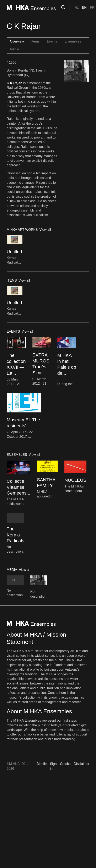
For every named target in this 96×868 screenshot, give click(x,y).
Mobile (42, 764)
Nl (76, 8)
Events (52, 41)
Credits (65, 764)
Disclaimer (82, 764)
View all (45, 230)
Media (15, 49)
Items (35, 41)
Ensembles (73, 41)
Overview (17, 41)
